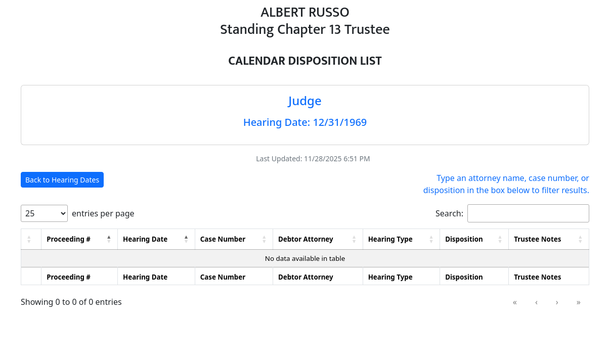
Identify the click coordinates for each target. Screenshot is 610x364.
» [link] (579, 302)
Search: (449, 213)
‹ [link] (536, 302)
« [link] (515, 302)
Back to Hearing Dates (62, 180)
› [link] (557, 302)
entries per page (103, 213)
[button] (29, 239)
